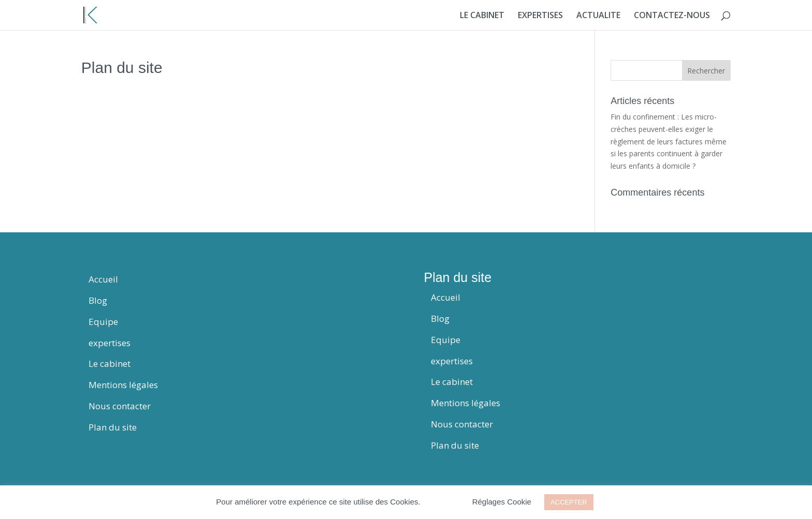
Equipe (103, 322)
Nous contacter (120, 406)
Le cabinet (110, 364)
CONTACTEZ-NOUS (672, 16)
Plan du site (113, 427)
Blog (98, 300)
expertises (110, 343)
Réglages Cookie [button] (502, 502)
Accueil (103, 279)
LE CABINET (482, 16)
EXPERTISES (540, 16)
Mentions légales (123, 385)
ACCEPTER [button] (569, 502)
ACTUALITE (598, 16)
